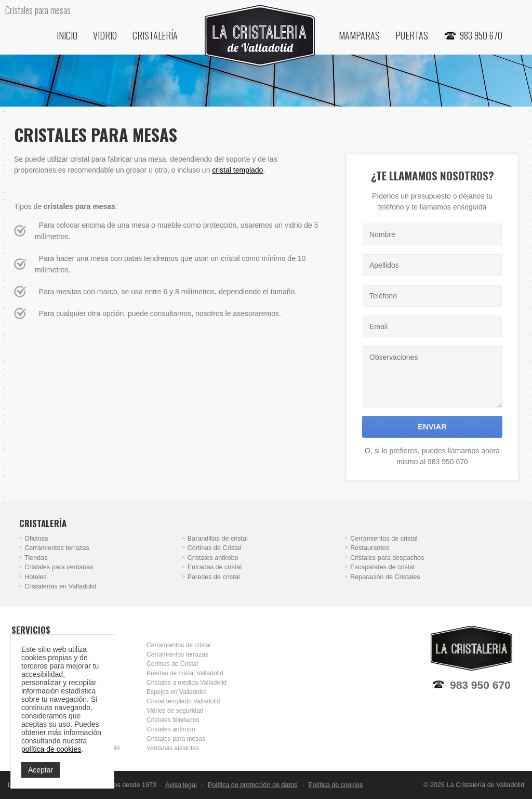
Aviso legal (181, 785)
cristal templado (237, 170)
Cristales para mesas (176, 739)
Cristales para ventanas (59, 567)
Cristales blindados (173, 720)
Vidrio (105, 35)
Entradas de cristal (215, 567)
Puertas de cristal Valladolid (185, 673)
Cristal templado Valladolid (183, 701)
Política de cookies (335, 785)
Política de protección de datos (252, 785)
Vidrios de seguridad (175, 711)
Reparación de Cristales (385, 577)
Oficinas (36, 539)
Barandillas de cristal (218, 539)
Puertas (412, 35)
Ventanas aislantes (173, 748)
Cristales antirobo (213, 558)
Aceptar (41, 770)
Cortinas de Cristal (215, 548)
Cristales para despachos (387, 558)
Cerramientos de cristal (384, 539)
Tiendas (36, 558)
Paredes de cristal (214, 577)
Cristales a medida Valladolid (187, 683)
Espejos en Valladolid (176, 692)
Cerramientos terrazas (57, 548)
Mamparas (359, 35)
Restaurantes (370, 548)
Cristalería (155, 35)
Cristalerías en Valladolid (60, 586)
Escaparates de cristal (382, 567)
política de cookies (51, 749)
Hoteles (36, 577)
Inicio (67, 35)
